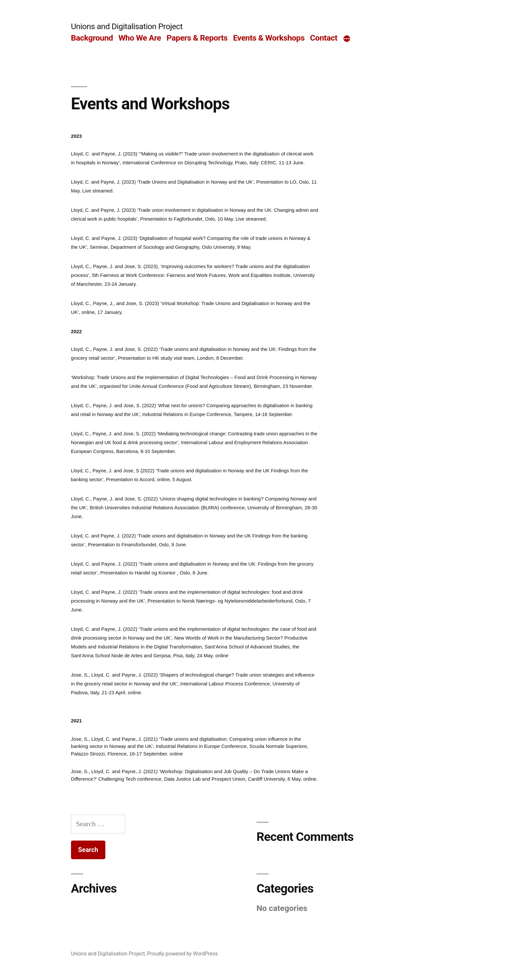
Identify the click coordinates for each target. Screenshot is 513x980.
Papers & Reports (197, 38)
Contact (324, 38)
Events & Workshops (269, 38)
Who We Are (140, 38)
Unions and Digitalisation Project (127, 26)
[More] (347, 39)
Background (92, 38)
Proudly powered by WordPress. (183, 954)
